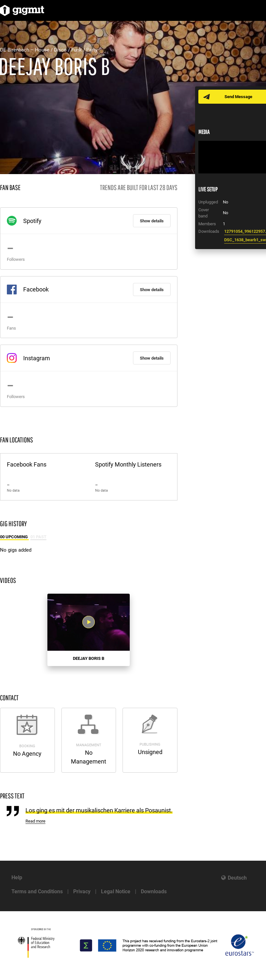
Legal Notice (116, 891)
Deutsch (237, 878)
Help (17, 877)
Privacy (82, 891)
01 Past (38, 537)
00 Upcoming (14, 537)
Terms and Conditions (37, 891)
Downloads (154, 891)
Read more (35, 821)
